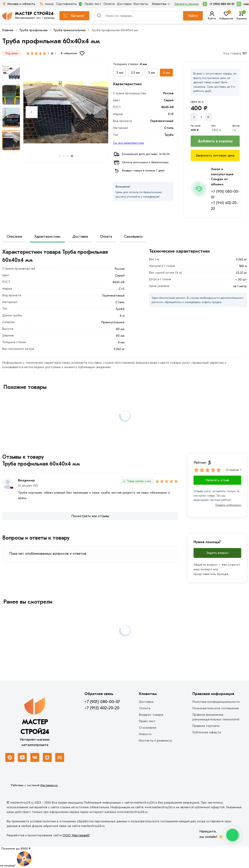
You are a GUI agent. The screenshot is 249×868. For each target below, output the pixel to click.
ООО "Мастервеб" (76, 835)
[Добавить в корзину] (215, 141)
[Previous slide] (32, 112)
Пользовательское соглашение (216, 708)
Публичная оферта (207, 732)
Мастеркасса (49, 785)
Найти (193, 16)
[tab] (60, 156)
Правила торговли (206, 726)
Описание (14, 237)
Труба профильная (33, 30)
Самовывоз (133, 237)
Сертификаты (66, 4)
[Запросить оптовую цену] (215, 155)
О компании (148, 728)
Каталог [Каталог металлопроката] (74, 16)
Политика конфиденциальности (216, 702)
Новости (145, 734)
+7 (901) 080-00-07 (225, 194)
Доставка (124, 4)
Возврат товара (151, 715)
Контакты (141, 4)
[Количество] (201, 117)
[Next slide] (100, 112)
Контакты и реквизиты (155, 741)
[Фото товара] (66, 112)
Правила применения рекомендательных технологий (216, 717)
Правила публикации (228, 505)
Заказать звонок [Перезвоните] (186, 4)
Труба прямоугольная (69, 30)
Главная (8, 30)
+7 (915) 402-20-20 (224, 206)
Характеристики (47, 237)
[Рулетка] (16, 857)
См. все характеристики (129, 143)
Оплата (109, 4)
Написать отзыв (217, 480)
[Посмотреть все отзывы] (90, 516)
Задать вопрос (217, 553)
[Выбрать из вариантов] (120, 73)
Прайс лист (90, 4)
